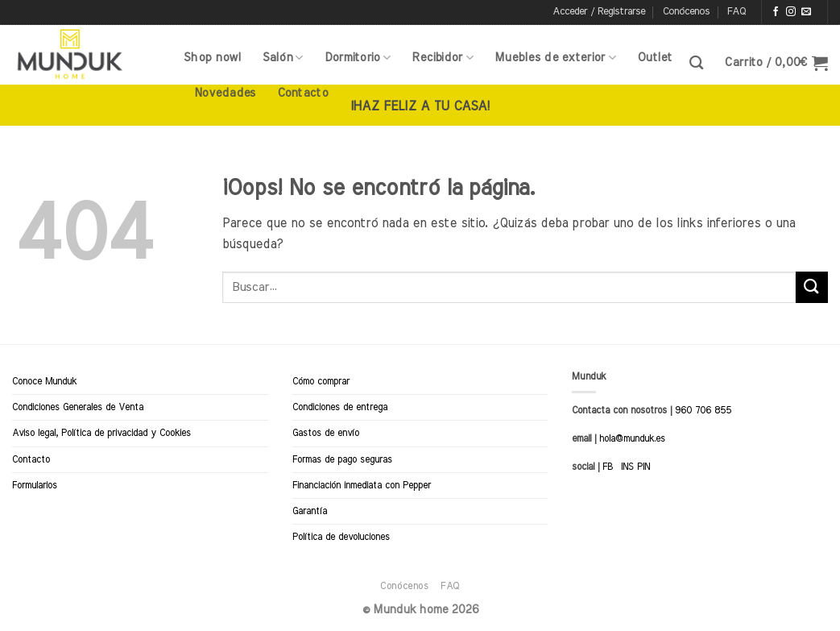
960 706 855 (703, 410)
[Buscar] (696, 63)
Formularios (35, 485)
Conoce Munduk (44, 381)
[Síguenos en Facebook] (776, 12)
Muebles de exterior (555, 58)
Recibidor (443, 58)
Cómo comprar (321, 381)
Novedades (225, 93)
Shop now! (213, 58)
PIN (643, 467)
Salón (283, 58)
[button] (599, 12)
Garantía (310, 511)
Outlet (655, 58)
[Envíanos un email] (806, 12)
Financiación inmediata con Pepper (362, 485)
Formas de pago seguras (342, 459)
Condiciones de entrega (340, 407)
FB (608, 467)
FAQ (737, 12)
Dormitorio (358, 58)
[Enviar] (812, 287)
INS (627, 467)
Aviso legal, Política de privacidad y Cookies (101, 433)
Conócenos (686, 12)
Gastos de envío (326, 433)
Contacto (302, 93)
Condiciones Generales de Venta (78, 407)
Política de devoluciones (341, 537)
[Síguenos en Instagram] (791, 12)
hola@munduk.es (631, 438)
